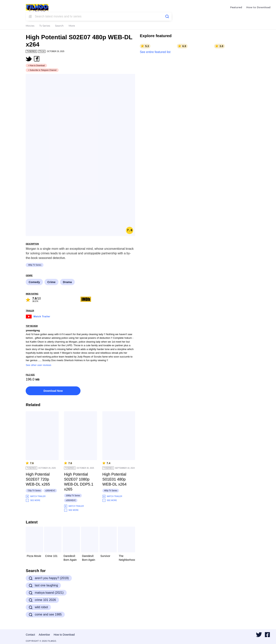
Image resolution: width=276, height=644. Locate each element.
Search (59, 26)
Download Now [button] (53, 391)
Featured (236, 8)
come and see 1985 (45, 615)
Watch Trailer (38, 316)
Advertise (44, 635)
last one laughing (43, 585)
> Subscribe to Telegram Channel (42, 70)
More (72, 26)
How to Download (258, 8)
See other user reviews (38, 365)
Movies (30, 26)
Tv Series (45, 26)
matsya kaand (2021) (46, 593)
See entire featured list (155, 52)
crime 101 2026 (42, 600)
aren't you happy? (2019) (49, 578)
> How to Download (36, 66)
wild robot (38, 607)
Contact (30, 635)
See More (33, 500)
